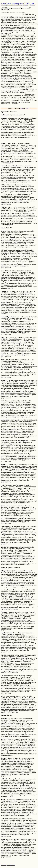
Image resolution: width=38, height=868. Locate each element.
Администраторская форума (14, 3)
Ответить (33, 5)
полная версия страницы (8, 865)
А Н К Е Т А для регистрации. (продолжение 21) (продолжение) (17, 4)
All (29, 109)
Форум (3, 3)
